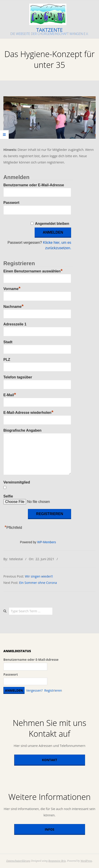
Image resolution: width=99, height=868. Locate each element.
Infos (50, 829)
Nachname (13, 306)
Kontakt (50, 760)
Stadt (8, 342)
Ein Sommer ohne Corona (38, 583)
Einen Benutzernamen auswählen (33, 271)
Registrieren (53, 690)
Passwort (11, 203)
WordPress (86, 861)
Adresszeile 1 (15, 324)
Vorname (12, 288)
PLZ (7, 360)
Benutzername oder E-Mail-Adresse (34, 185)
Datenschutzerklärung (18, 861)
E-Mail (10, 394)
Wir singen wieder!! (39, 576)
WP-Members (47, 542)
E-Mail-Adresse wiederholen (28, 412)
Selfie (8, 496)
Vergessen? (34, 690)
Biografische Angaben (22, 430)
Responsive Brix (57, 861)
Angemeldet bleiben (52, 224)
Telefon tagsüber (18, 377)
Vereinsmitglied (17, 482)
